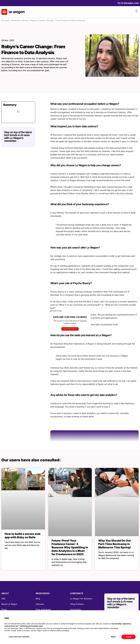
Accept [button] (129, 637)
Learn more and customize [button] (19, 637)
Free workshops (43, 610)
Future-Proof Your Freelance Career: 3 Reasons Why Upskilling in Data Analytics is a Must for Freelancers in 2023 (70, 547)
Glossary (40, 604)
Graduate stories (20, 20)
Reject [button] (113, 637)
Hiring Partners (77, 604)
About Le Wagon (9, 604)
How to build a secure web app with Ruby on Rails (23, 536)
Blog (38, 599)
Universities (75, 610)
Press (4, 610)
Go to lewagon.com (128, 3)
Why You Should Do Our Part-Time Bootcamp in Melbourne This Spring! (115, 544)
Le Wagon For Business (81, 599)
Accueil (5, 20)
